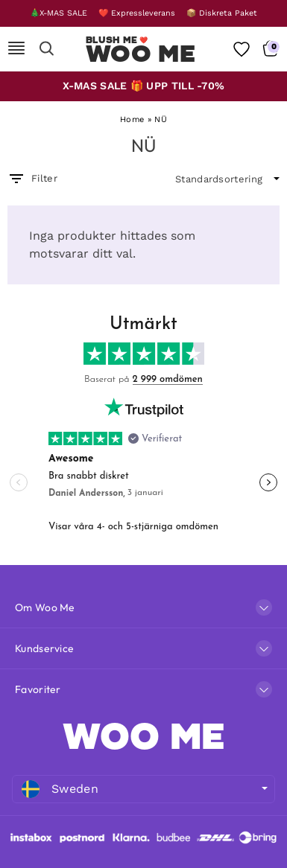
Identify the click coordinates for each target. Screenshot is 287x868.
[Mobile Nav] (16, 49)
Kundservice (44, 648)
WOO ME (144, 736)
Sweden (60, 789)
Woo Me (141, 54)
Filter (32, 179)
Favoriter (38, 689)
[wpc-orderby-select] (227, 179)
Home (132, 119)
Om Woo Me (45, 607)
